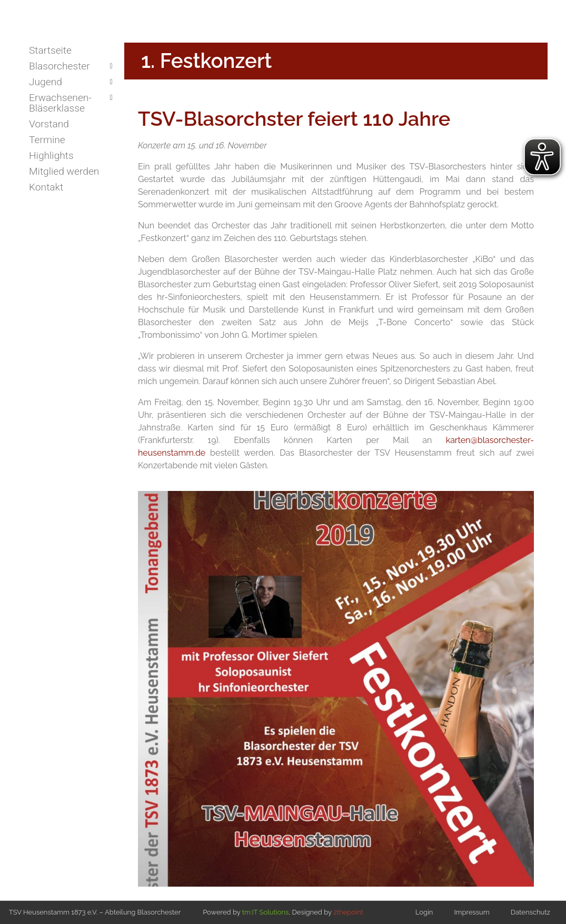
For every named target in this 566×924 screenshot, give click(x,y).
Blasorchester (59, 66)
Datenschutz (530, 912)
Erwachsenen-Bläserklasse (60, 103)
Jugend (46, 82)
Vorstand (49, 124)
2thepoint (348, 912)
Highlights (51, 155)
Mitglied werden (64, 171)
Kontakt (46, 187)
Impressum (471, 912)
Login (424, 912)
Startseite (50, 50)
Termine (47, 140)
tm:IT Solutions (266, 912)
